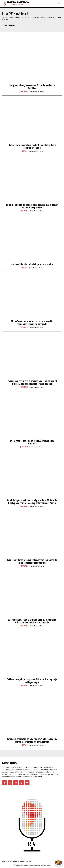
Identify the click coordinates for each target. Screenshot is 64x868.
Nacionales (24, 327)
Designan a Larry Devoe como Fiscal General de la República (32, 87)
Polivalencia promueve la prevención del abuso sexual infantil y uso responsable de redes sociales (32, 382)
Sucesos (24, 151)
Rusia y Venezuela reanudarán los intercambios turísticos (32, 442)
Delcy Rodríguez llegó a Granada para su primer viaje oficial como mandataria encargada (32, 621)
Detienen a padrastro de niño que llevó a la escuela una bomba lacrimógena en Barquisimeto (32, 740)
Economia (24, 447)
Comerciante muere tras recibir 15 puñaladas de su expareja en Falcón (32, 146)
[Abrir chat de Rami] (59, 863)
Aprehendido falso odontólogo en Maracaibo (32, 264)
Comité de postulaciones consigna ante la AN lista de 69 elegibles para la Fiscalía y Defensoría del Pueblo (32, 502)
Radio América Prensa (37, 92)
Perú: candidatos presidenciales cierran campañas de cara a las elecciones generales (32, 561)
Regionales (24, 387)
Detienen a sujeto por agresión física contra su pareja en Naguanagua (32, 681)
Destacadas (24, 92)
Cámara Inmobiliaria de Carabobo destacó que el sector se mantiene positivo (32, 206)
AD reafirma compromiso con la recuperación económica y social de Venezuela (32, 323)
